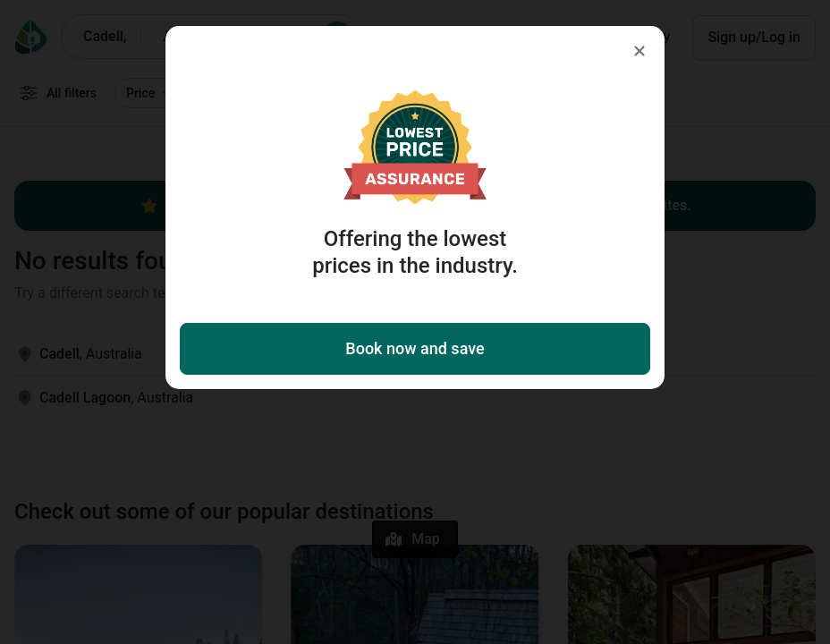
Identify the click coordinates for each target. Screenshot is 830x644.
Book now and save (415, 348)
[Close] (639, 51)
